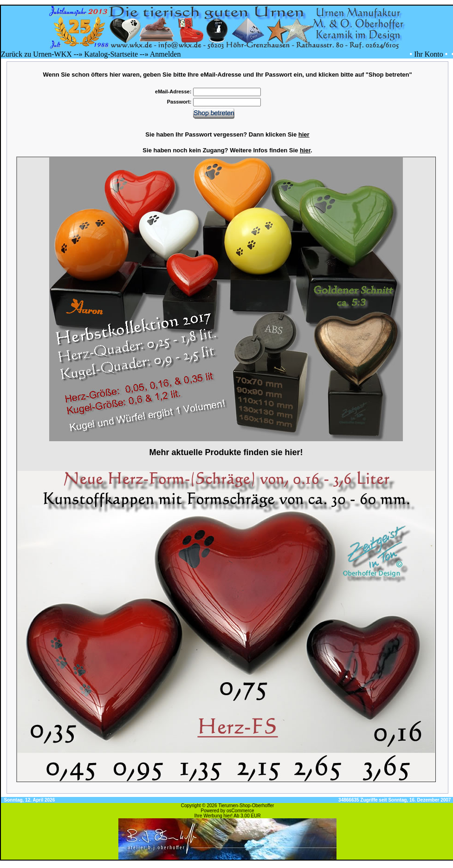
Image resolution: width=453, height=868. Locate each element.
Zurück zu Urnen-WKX (36, 54)
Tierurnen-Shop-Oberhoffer (246, 806)
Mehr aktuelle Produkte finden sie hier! (226, 452)
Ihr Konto (429, 54)
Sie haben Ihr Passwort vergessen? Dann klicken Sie (227, 134)
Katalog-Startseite (111, 54)
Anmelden (165, 54)
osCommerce (240, 811)
